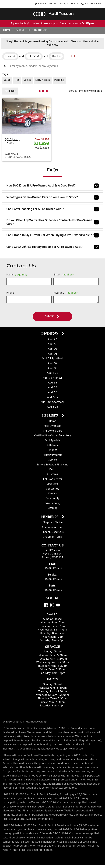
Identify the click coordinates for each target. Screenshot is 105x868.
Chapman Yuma (52, 536)
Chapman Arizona (52, 527)
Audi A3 (52, 339)
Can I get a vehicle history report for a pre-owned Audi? (52, 247)
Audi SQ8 (52, 407)
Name (16, 275)
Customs (52, 474)
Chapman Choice (52, 522)
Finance (53, 450)
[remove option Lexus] (10, 55)
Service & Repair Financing (52, 464)
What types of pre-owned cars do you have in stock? (52, 196)
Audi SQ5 (52, 397)
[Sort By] (91, 90)
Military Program (52, 455)
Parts (52, 469)
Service (52, 459)
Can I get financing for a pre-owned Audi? (52, 207)
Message (65, 293)
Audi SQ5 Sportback (53, 402)
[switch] (7, 79)
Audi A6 (52, 344)
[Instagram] (52, 605)
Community (53, 498)
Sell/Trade (52, 445)
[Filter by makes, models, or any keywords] (52, 65)
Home (7, 30)
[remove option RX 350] (33, 55)
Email (63, 275)
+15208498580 (53, 568)
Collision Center (53, 479)
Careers (53, 493)
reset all (69, 55)
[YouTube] (58, 605)
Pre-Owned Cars (52, 431)
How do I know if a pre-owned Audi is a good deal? (52, 184)
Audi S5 (52, 387)
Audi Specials (53, 440)
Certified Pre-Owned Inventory (52, 435)
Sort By (74, 90)
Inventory (50, 334)
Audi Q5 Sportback (52, 358)
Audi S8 (52, 392)
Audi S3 (52, 383)
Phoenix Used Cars (52, 532)
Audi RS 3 (52, 373)
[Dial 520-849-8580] (95, 4)
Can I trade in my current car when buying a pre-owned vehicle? (52, 234)
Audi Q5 (52, 354)
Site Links (50, 415)
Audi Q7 (52, 363)
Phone (10, 293)
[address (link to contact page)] (68, 4)
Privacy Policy (52, 503)
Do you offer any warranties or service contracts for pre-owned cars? (52, 220)
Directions (52, 484)
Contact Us (52, 489)
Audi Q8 (52, 368)
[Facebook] (46, 605)
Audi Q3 (52, 349)
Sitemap (53, 508)
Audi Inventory (52, 426)
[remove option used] (56, 55)
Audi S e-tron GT (52, 378)
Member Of (50, 517)
